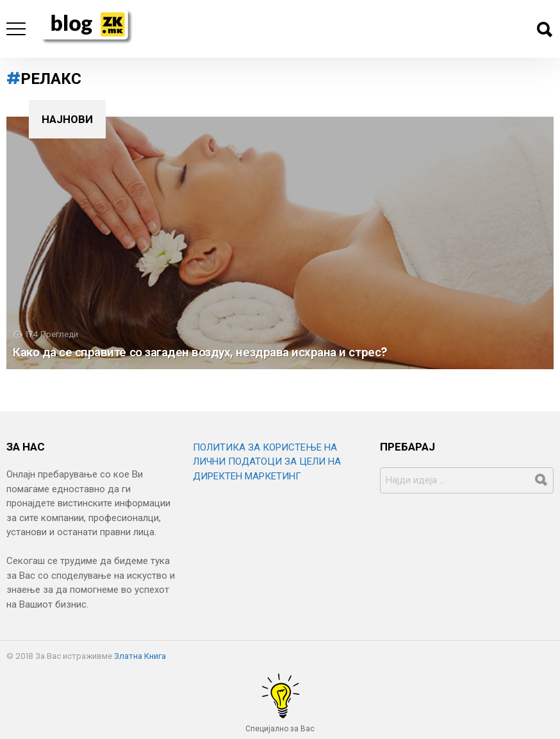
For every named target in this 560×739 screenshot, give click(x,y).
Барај (544, 29)
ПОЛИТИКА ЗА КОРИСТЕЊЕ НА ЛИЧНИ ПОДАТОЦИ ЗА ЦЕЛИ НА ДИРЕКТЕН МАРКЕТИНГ (267, 462)
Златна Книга (140, 656)
